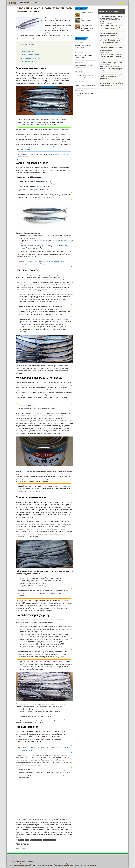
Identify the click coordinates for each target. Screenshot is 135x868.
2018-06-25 (79, 52)
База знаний (25, 2)
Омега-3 (66, 280)
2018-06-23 (79, 62)
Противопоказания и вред (29, 55)
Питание (21, 840)
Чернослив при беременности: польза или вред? (85, 76)
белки (45, 182)
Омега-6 (19, 282)
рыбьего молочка (54, 154)
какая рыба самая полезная (35, 262)
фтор (53, 241)
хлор (37, 248)
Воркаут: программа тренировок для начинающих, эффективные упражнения (111, 77)
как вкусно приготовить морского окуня (51, 748)
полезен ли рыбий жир (36, 264)
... (117, 29)
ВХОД (122, 2)
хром (60, 241)
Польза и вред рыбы (49, 840)
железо (36, 241)
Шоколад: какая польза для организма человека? (83, 66)
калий (65, 246)
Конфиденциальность (28, 861)
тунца (25, 157)
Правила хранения (26, 62)
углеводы (38, 186)
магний (46, 246)
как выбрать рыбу (52, 262)
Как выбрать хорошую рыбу (30, 58)
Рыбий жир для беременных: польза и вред (84, 56)
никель (45, 241)
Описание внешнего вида (29, 45)
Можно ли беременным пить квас (85, 85)
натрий (56, 246)
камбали (32, 157)
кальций (37, 246)
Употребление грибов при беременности (83, 46)
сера (31, 248)
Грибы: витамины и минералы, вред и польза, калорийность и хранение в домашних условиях (111, 49)
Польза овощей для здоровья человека (84, 94)
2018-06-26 (79, 42)
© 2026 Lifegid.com (15, 861)
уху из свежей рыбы (26, 750)
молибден (69, 241)
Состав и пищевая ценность (30, 48)
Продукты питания (36, 840)
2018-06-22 (79, 72)
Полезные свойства (27, 51)
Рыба (27, 840)
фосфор (22, 248)
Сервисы (35, 2)
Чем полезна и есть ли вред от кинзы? (111, 63)
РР (70, 236)
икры (20, 157)
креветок (65, 154)
